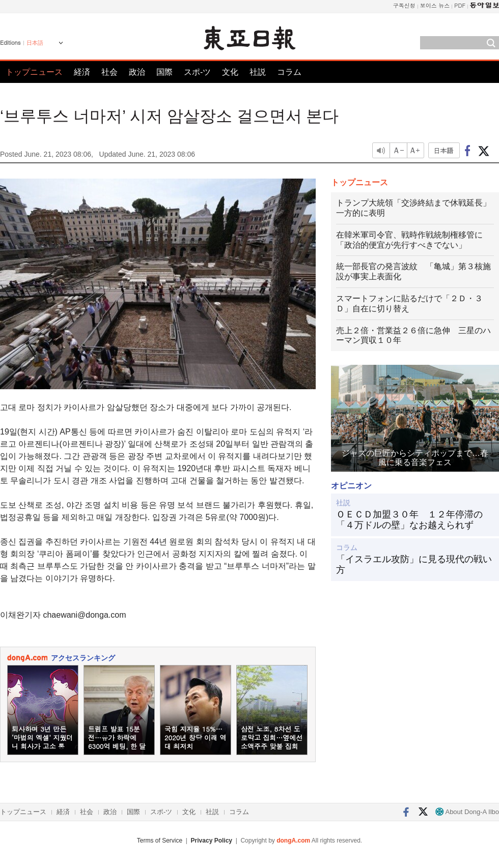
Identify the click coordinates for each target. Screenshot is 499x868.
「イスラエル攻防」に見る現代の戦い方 (414, 565)
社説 (258, 72)
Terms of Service (160, 841)
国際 (164, 72)
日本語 (35, 43)
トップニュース (34, 72)
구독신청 (404, 5)
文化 (230, 72)
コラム (289, 72)
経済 (82, 72)
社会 (109, 72)
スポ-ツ (197, 72)
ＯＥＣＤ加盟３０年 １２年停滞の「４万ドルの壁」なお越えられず (409, 520)
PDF (460, 5)
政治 (137, 72)
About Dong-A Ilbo (467, 812)
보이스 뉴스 (435, 5)
